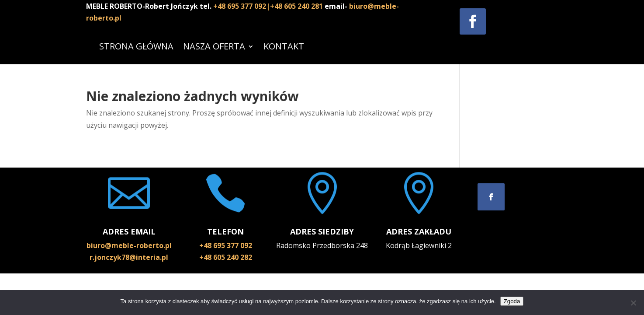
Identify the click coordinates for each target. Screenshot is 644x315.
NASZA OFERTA (214, 46)
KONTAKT (284, 46)
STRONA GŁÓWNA (136, 46)
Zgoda (512, 301)
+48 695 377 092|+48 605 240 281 (269, 6)
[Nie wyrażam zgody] (633, 303)
